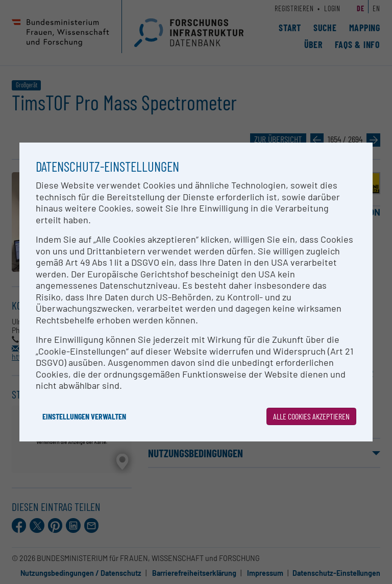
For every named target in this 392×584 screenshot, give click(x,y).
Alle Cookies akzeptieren (311, 416)
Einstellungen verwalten (84, 416)
